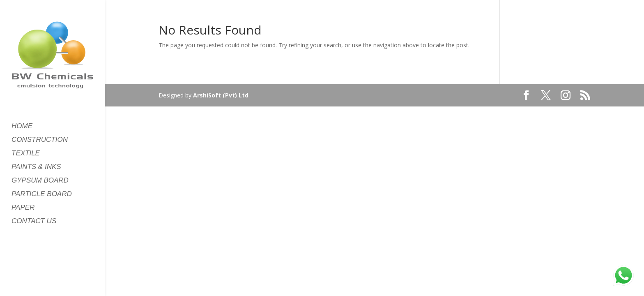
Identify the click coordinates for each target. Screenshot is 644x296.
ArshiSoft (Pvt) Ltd (221, 95)
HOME (22, 127)
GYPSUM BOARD (40, 181)
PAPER (23, 208)
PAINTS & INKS (36, 167)
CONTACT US (34, 222)
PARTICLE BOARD (42, 194)
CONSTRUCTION (40, 140)
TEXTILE (26, 154)
